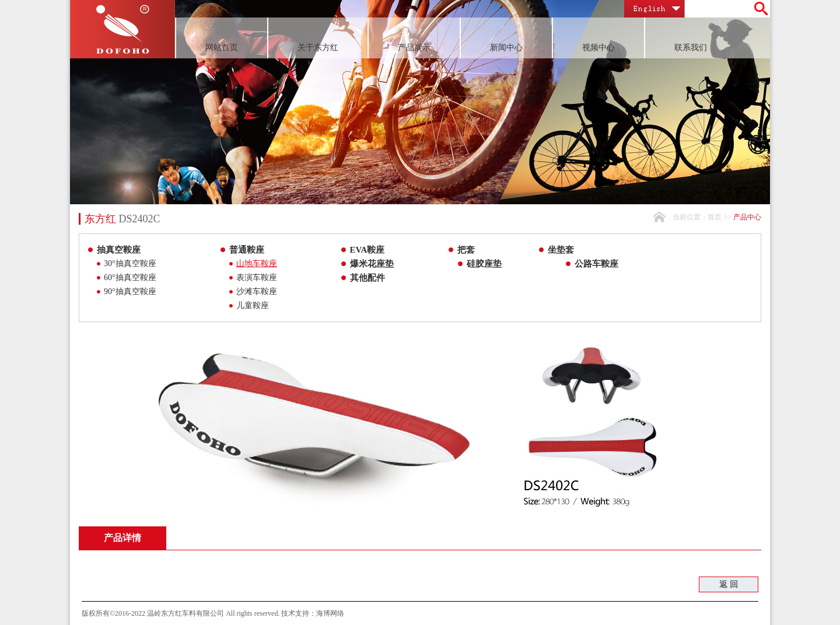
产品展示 (414, 48)
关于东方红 (318, 48)
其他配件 (367, 278)
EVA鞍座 (367, 250)
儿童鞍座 (253, 305)
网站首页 (222, 48)
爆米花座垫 (372, 264)
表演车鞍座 (257, 277)
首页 (715, 217)
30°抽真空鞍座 (130, 263)
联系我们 (691, 48)
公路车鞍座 (596, 264)
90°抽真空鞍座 (130, 291)
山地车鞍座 (257, 263)
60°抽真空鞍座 (130, 277)
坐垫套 (561, 250)
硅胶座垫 (484, 264)
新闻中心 (506, 48)
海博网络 (330, 613)
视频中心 (598, 48)
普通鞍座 (247, 250)
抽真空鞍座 (119, 250)
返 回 (729, 584)
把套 (466, 250)
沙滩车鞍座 (257, 291)
